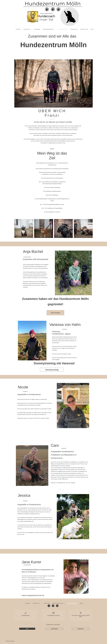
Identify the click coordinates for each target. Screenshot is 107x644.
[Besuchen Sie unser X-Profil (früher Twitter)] (57, 606)
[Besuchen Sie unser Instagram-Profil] (53, 606)
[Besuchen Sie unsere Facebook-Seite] (49, 606)
